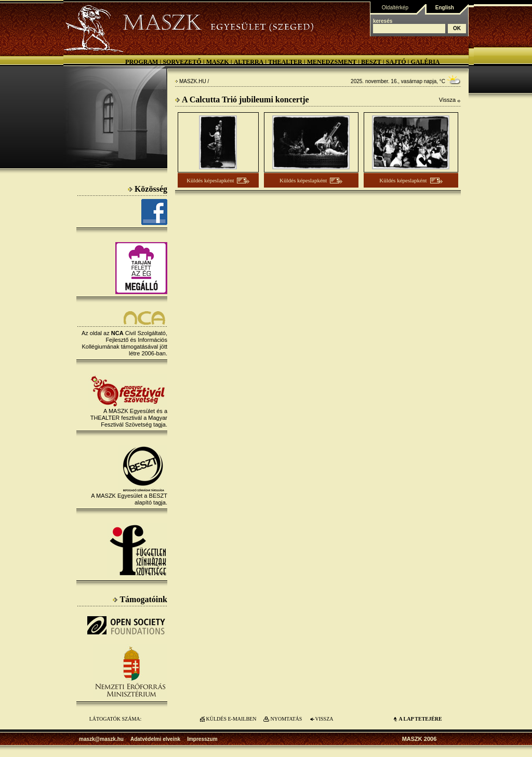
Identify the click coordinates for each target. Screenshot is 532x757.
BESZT (371, 62)
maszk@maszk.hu (101, 739)
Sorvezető (182, 62)
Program (142, 62)
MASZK (218, 62)
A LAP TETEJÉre (420, 719)
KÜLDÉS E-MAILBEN (231, 719)
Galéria (425, 62)
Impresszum (202, 739)
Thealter (285, 62)
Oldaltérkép (395, 8)
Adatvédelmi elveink (155, 739)
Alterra (249, 62)
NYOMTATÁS (287, 719)
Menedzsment (332, 62)
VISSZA (324, 719)
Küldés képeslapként (210, 180)
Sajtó (396, 62)
